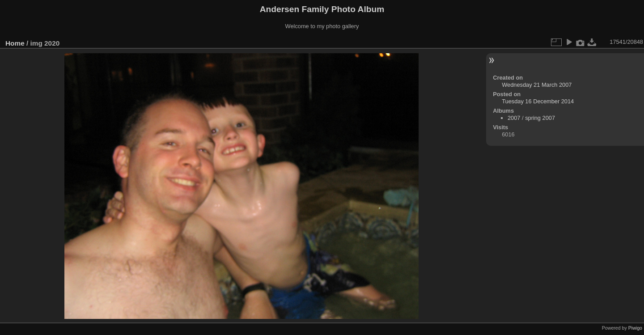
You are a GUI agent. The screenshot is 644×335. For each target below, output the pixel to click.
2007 (514, 118)
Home (15, 43)
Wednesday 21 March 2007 (537, 85)
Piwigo (635, 328)
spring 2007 (540, 118)
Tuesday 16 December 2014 (538, 101)
